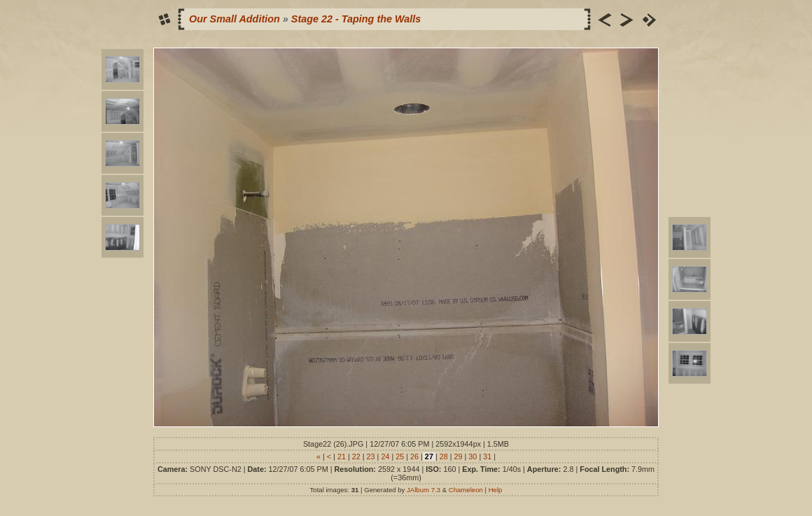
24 (385, 456)
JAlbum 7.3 (423, 490)
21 (342, 456)
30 (472, 456)
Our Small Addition (234, 19)
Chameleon (466, 490)
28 (444, 456)
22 (356, 456)
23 (371, 456)
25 (400, 456)
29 (458, 456)
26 (414, 456)
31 (487, 456)
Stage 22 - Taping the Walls (356, 19)
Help (496, 490)
